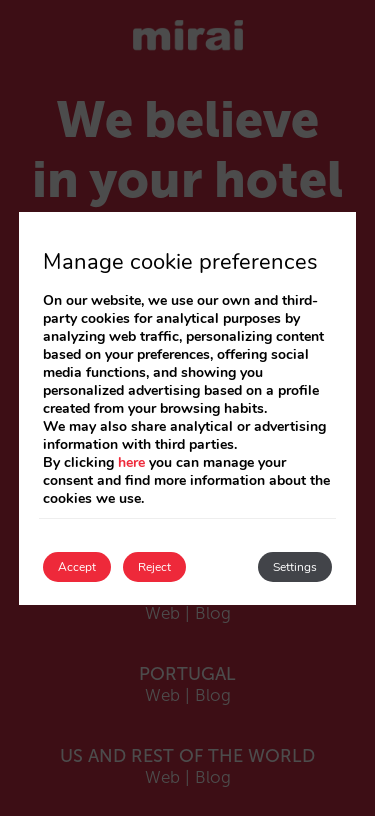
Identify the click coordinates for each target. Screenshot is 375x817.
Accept (77, 567)
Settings (295, 567)
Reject (154, 567)
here (131, 462)
